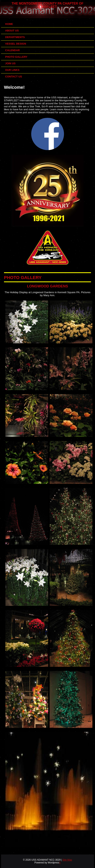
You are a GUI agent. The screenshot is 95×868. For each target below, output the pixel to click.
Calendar (12, 50)
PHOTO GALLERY (23, 278)
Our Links (12, 70)
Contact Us (14, 77)
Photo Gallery (16, 57)
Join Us (10, 63)
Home (9, 24)
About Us (12, 31)
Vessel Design (16, 44)
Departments (15, 37)
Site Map (67, 860)
